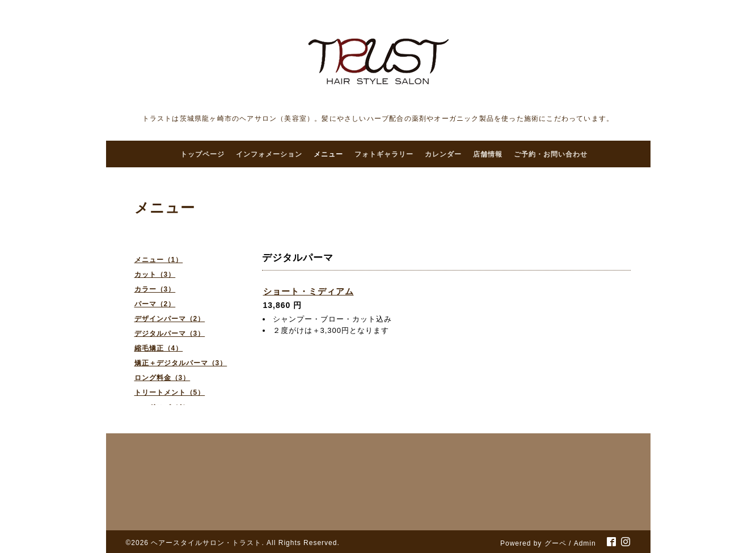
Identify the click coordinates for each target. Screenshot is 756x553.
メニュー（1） (159, 260)
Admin (585, 543)
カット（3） (155, 275)
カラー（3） (155, 289)
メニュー (328, 154)
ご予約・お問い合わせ (551, 154)
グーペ (556, 543)
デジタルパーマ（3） (170, 334)
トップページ (202, 154)
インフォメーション (269, 154)
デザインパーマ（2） (170, 319)
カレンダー (443, 154)
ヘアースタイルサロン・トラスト (206, 543)
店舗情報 (488, 154)
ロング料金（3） (162, 378)
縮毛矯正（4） (159, 348)
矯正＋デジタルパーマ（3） (181, 363)
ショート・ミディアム (309, 291)
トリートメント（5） (170, 392)
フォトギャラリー (384, 154)
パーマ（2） (155, 304)
